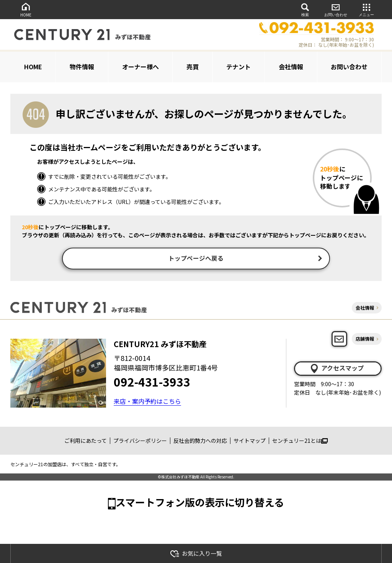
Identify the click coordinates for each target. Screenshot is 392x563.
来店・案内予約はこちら (147, 402)
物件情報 (82, 67)
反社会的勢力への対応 (200, 442)
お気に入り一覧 (196, 554)
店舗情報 (365, 340)
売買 (193, 67)
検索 (305, 9)
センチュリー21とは (300, 442)
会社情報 (291, 67)
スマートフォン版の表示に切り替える (200, 503)
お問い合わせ (336, 9)
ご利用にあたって (86, 442)
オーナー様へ (140, 67)
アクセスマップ (336, 369)
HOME (26, 9)
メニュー (366, 9)
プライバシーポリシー (140, 442)
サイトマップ (250, 442)
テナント (238, 67)
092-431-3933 (152, 383)
